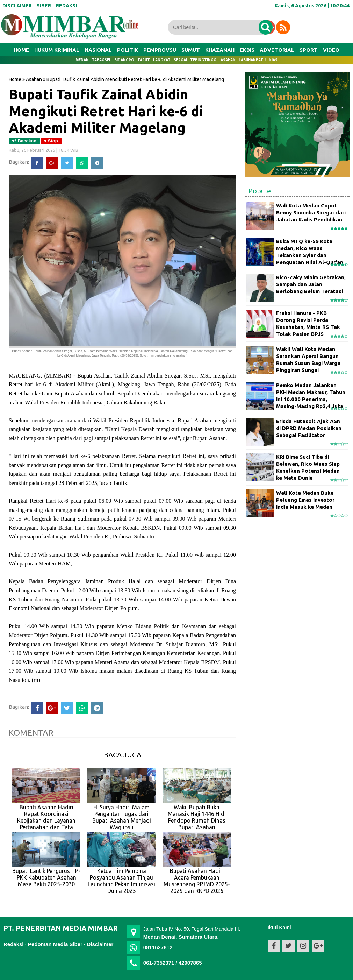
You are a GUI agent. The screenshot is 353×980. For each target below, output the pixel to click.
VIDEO (331, 50)
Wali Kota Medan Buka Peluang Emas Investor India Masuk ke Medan (305, 500)
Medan (82, 60)
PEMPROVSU (160, 50)
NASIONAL (98, 50)
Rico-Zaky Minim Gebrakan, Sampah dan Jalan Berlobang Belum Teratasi (311, 284)
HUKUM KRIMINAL (57, 50)
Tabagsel (102, 60)
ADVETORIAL (277, 50)
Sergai (180, 60)
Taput (144, 60)
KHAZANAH (220, 50)
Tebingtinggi (204, 60)
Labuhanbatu (252, 60)
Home (21, 50)
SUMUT (191, 50)
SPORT (309, 50)
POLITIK (128, 50)
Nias (273, 60)
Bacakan (24, 141)
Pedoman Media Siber (55, 944)
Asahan (228, 60)
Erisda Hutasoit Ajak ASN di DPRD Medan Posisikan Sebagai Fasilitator (309, 428)
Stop (51, 141)
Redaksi (14, 944)
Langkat (162, 60)
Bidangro (124, 60)
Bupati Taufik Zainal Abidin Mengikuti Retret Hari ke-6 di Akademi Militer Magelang (106, 111)
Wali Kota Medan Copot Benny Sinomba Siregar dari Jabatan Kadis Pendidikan (311, 213)
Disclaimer (100, 944)
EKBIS (247, 50)
